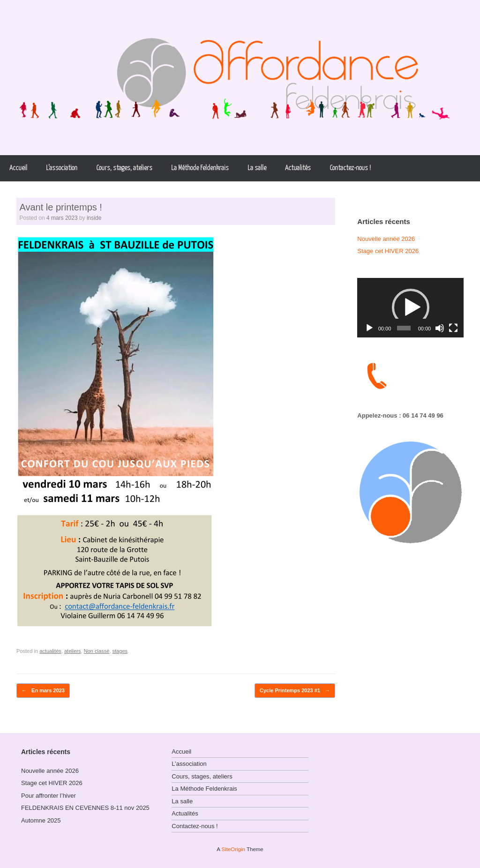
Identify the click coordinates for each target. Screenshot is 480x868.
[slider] (404, 328)
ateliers (73, 651)
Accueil (18, 168)
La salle (257, 168)
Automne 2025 (41, 820)
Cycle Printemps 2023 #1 (295, 691)
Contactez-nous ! (350, 168)
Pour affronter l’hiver (49, 796)
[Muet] (440, 328)
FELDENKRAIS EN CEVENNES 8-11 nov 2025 (85, 808)
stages (120, 651)
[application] (410, 308)
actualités (50, 651)
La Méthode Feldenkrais (200, 168)
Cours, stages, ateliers (124, 168)
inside (94, 218)
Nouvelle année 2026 (386, 239)
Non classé (97, 651)
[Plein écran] (453, 328)
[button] (411, 307)
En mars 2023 (43, 691)
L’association (62, 168)
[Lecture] (369, 328)
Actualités (298, 168)
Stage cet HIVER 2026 (388, 251)
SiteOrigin (233, 849)
